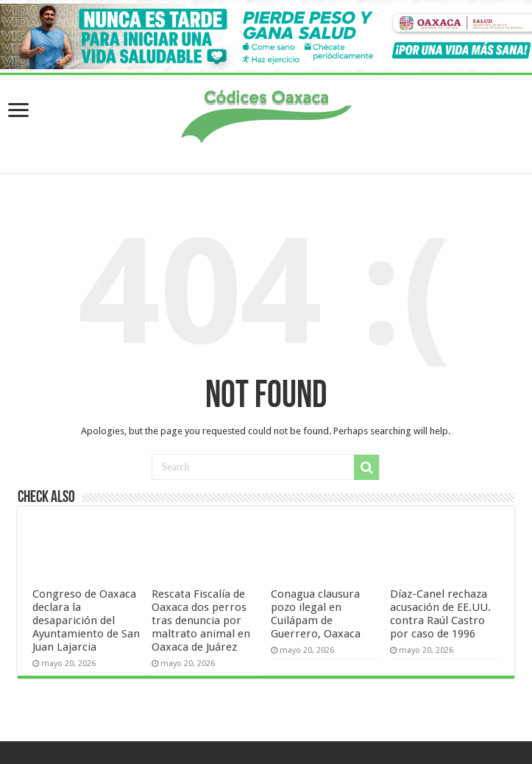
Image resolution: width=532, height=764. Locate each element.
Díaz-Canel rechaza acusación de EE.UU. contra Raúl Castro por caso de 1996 (440, 614)
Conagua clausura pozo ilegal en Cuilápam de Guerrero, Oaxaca (316, 614)
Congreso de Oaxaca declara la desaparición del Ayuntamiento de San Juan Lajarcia (86, 620)
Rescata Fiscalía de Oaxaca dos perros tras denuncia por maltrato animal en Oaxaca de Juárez (201, 620)
